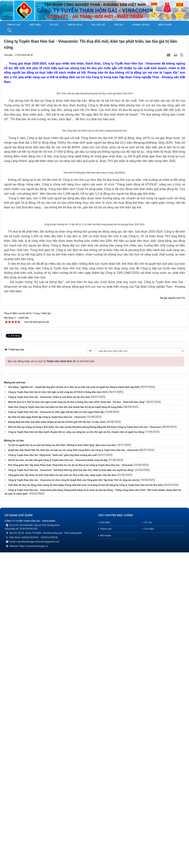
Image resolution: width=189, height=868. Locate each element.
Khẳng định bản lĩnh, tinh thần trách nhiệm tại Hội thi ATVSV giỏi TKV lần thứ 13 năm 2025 (57, 738)
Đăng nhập (165, 25)
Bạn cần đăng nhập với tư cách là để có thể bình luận (51, 677)
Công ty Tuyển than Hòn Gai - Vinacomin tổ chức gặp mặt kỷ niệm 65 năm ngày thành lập (56, 728)
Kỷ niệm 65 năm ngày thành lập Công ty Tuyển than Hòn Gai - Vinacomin (47, 733)
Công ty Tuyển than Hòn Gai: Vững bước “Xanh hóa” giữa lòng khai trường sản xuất (52, 771)
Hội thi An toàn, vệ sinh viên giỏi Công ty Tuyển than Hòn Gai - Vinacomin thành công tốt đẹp (58, 776)
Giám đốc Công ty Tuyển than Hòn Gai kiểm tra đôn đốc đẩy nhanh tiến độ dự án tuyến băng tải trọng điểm (65, 723)
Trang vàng (75, 25)
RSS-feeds (105, 851)
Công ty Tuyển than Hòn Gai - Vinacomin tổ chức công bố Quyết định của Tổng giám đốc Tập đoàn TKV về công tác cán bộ (74, 796)
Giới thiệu (35, 25)
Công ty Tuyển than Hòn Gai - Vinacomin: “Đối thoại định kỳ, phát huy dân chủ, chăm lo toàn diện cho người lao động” (71, 786)
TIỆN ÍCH (118, 25)
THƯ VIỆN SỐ (98, 25)
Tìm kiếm (149, 844)
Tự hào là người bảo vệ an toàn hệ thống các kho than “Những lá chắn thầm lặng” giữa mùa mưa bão (62, 761)
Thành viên (106, 844)
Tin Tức (54, 25)
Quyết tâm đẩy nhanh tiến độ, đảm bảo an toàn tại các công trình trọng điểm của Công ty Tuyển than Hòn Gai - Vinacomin (73, 766)
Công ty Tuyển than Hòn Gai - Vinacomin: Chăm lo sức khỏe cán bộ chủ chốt (49, 713)
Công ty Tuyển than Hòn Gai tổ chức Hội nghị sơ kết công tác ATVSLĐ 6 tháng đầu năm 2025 (58, 708)
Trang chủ (14, 25)
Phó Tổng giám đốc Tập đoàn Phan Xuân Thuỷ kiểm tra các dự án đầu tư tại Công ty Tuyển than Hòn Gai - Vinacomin (70, 781)
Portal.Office (141, 25)
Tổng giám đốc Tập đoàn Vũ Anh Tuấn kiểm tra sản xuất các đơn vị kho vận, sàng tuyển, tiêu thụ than (62, 791)
